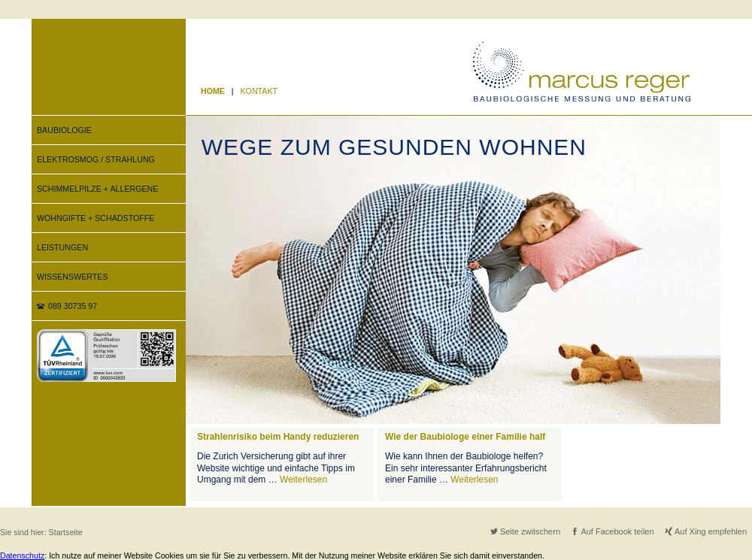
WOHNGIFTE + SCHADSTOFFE (96, 218)
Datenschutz (22, 555)
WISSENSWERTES (73, 277)
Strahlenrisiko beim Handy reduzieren (278, 437)
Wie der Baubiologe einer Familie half (465, 437)
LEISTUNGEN (62, 247)
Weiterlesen (303, 480)
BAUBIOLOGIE (64, 130)
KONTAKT (259, 91)
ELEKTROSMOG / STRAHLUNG (96, 159)
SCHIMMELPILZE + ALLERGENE (97, 189)
